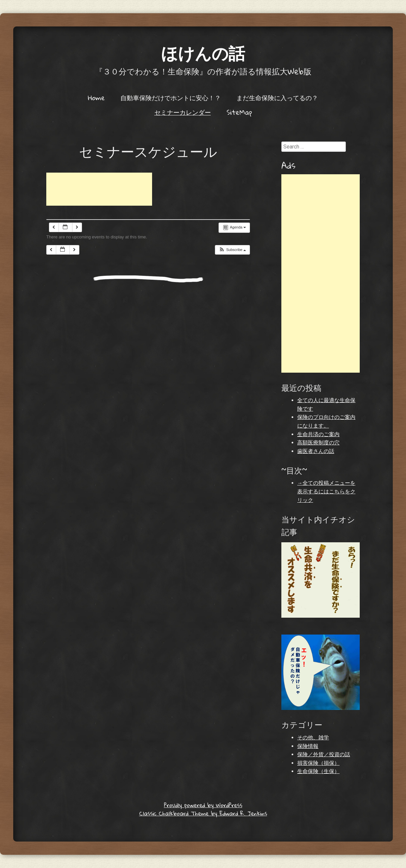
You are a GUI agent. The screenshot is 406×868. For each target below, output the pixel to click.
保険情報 (308, 746)
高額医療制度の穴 (318, 443)
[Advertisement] (99, 189)
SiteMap (239, 112)
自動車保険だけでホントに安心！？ (171, 98)
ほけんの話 (203, 53)
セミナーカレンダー (183, 112)
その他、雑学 (313, 738)
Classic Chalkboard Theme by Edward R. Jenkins (203, 813)
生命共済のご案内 (318, 434)
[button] (232, 250)
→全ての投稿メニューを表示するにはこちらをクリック (326, 491)
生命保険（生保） (318, 771)
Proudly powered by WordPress (203, 805)
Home (96, 98)
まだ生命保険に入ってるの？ (277, 98)
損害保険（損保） (318, 763)
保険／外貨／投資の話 (324, 754)
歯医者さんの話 (316, 451)
